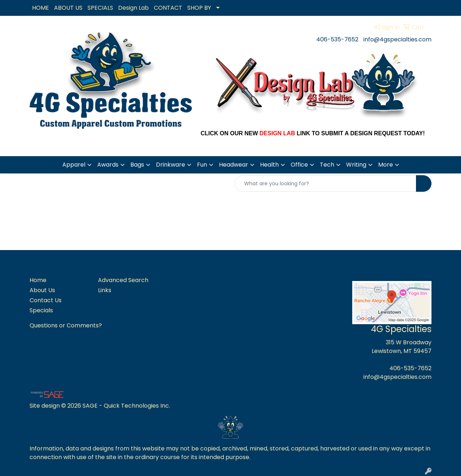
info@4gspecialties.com (397, 39)
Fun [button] (202, 165)
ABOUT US (68, 8)
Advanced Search (123, 280)
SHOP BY (199, 8)
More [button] (386, 165)
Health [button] (269, 165)
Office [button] (299, 165)
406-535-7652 (337, 39)
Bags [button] (137, 165)
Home (38, 280)
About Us (42, 290)
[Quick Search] (326, 183)
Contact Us (46, 300)
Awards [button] (108, 165)
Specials (41, 310)
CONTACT (168, 8)
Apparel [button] (74, 165)
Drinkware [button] (171, 165)
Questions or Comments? (66, 325)
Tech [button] (327, 165)
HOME (41, 8)
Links (105, 290)
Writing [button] (356, 165)
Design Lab (133, 8)
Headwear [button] (234, 165)
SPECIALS (100, 8)
